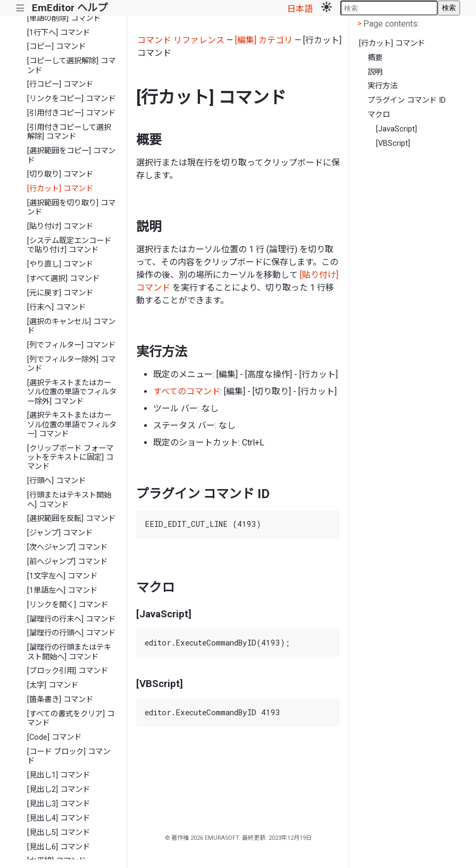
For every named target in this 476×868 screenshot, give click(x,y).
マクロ (379, 115)
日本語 (300, 9)
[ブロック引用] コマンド (68, 671)
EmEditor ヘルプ (70, 8)
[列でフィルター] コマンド (71, 345)
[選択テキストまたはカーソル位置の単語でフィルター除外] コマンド (72, 392)
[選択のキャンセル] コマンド (71, 326)
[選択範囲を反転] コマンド (71, 519)
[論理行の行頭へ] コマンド (71, 633)
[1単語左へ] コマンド (62, 590)
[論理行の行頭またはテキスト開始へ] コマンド (69, 652)
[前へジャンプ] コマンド (67, 562)
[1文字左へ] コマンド (62, 576)
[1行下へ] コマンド (59, 33)
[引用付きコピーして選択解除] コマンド (69, 132)
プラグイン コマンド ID (407, 100)
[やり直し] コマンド (60, 264)
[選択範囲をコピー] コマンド (71, 155)
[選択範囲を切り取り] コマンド (71, 208)
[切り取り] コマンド (60, 174)
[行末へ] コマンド (56, 307)
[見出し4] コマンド (59, 818)
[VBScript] (393, 143)
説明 (375, 72)
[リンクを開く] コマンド (68, 605)
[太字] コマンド (53, 685)
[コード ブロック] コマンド (69, 756)
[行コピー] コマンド (60, 84)
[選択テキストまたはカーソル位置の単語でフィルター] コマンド (72, 425)
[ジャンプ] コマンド (60, 533)
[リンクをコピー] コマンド (71, 99)
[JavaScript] (396, 129)
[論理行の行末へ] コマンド (71, 619)
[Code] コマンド (54, 737)
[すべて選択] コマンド (63, 279)
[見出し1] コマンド (59, 775)
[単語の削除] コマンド (64, 18)
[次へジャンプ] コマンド (67, 547)
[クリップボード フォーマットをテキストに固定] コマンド (70, 458)
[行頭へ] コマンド (56, 481)
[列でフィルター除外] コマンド (71, 364)
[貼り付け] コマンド (60, 226)
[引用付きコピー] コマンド (71, 113)
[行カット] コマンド (60, 189)
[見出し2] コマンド (59, 790)
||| (20, 8)
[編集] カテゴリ (264, 40)
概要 (375, 58)
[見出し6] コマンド (59, 847)
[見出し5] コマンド (59, 833)
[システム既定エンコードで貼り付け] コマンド (69, 245)
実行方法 (382, 86)
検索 (449, 8)
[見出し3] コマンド (59, 804)
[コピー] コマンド (56, 47)
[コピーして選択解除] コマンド (71, 65)
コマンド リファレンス (181, 40)
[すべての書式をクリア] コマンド (71, 718)
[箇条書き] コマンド (60, 700)
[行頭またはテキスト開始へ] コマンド (69, 500)
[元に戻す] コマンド (60, 293)
